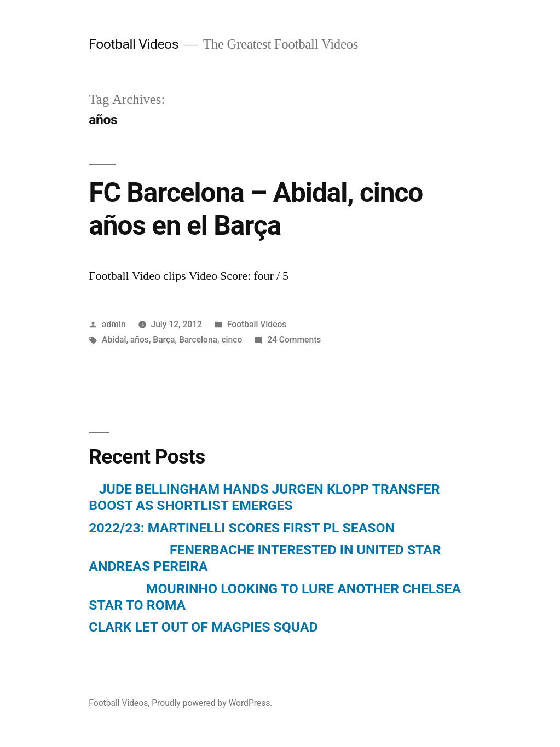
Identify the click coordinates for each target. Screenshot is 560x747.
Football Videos (134, 44)
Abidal (114, 340)
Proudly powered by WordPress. (212, 703)
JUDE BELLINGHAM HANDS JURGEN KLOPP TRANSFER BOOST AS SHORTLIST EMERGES (264, 497)
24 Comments (294, 340)
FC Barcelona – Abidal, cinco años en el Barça (256, 209)
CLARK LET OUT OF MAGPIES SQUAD (203, 627)
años (140, 340)
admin (114, 324)
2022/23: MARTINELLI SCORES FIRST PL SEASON (242, 528)
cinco (232, 340)
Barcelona (198, 340)
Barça (164, 340)
